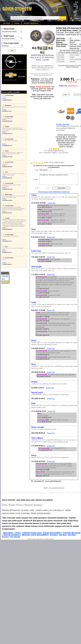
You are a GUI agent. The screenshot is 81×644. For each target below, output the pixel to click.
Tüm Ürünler (15, 537)
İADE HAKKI (8, 533)
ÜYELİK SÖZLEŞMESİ (52, 533)
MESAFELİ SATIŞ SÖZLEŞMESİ (35, 535)
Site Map (53, 535)
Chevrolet (15, 77)
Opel (13, 62)
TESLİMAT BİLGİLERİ (71, 533)
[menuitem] (7, 23)
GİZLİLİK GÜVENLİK (12, 535)
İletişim (17, 23)
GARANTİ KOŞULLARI (32, 533)
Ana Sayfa (7, 23)
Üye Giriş (76, 3)
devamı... (4, 98)
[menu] (14, 69)
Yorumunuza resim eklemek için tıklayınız (54, 192)
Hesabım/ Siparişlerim (31, 23)
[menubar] (21, 23)
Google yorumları (63, 124)
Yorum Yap (51, 203)
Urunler (5, 537)
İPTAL (18, 533)
